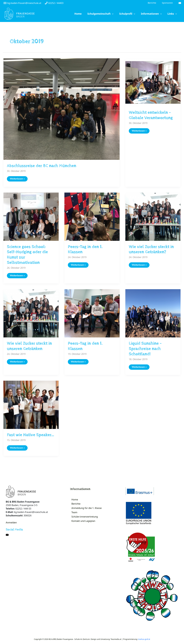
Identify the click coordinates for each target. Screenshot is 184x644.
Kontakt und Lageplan (82, 525)
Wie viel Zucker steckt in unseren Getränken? (151, 250)
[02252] (54, 3)
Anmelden (11, 524)
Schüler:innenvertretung (83, 521)
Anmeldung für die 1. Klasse (85, 511)
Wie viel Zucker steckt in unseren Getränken (29, 347)
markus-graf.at (144, 640)
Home (74, 501)
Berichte (75, 506)
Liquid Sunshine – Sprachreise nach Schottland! (145, 350)
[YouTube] (180, 3)
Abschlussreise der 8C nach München (42, 166)
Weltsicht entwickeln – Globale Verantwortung (151, 115)
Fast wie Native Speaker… (30, 436)
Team (73, 516)
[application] (120, 14)
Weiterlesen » (19, 180)
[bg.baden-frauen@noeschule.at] (22, 3)
